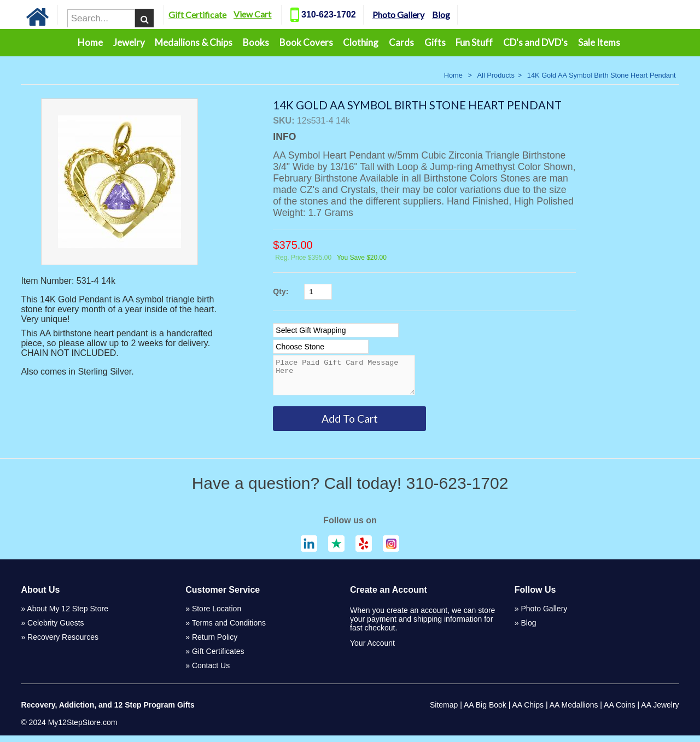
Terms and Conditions (229, 629)
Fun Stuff (474, 42)
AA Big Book (485, 711)
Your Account (372, 650)
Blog (461, 14)
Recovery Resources (63, 644)
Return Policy (215, 644)
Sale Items (599, 42)
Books (256, 42)
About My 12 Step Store (68, 615)
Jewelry (129, 42)
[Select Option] (336, 330)
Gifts (435, 42)
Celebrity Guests (56, 629)
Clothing (361, 42)
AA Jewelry (660, 711)
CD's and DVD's (535, 42)
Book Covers (306, 42)
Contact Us (211, 672)
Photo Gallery (418, 14)
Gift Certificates (218, 658)
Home (90, 42)
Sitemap (444, 711)
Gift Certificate (217, 14)
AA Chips (528, 711)
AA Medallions (574, 711)
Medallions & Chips (194, 42)
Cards (401, 42)
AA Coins (620, 711)
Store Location (217, 615)
